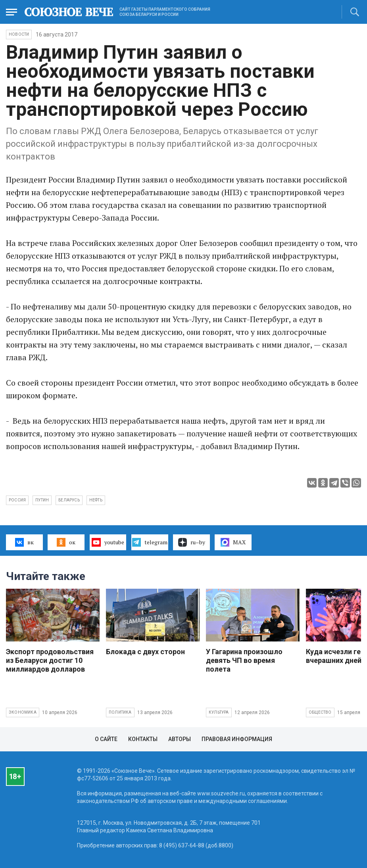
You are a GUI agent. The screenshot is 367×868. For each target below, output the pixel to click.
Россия (17, 500)
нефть (96, 500)
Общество (320, 712)
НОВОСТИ (19, 34)
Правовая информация (237, 739)
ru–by (192, 542)
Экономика (23, 712)
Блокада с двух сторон (145, 652)
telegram (150, 542)
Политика (120, 712)
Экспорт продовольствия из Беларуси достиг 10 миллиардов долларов (50, 660)
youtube (108, 542)
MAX (233, 542)
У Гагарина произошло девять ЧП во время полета (244, 660)
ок (66, 542)
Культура (219, 712)
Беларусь (69, 500)
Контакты (143, 739)
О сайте (106, 739)
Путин (42, 500)
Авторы (180, 739)
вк (24, 542)
